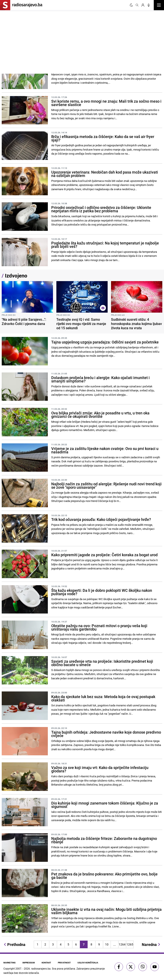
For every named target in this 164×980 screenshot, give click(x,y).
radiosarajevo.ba (41, 969)
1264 (122, 944)
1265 (130, 944)
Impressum (29, 963)
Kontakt (46, 963)
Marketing (10, 963)
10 (107, 944)
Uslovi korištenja (88, 963)
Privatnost (64, 963)
